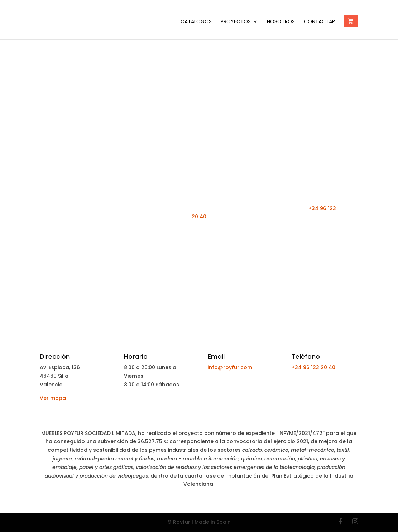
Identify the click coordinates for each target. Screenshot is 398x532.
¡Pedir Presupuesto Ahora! (199, 237)
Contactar (319, 22)
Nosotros (281, 22)
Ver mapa (53, 398)
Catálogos (196, 22)
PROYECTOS (236, 22)
